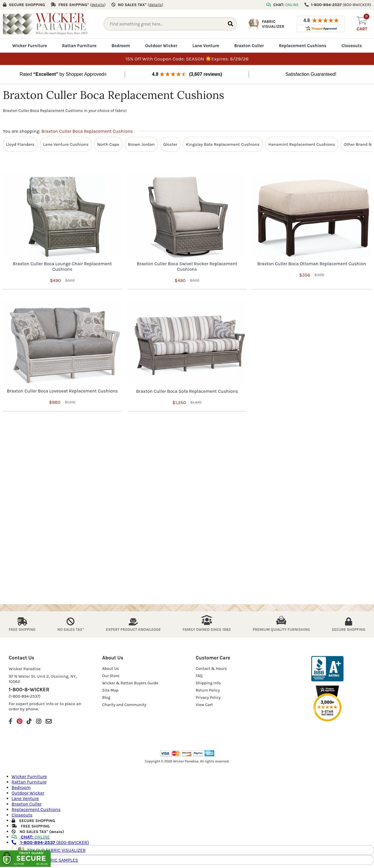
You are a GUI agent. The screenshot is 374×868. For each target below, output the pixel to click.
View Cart (204, 705)
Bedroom (121, 46)
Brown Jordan (141, 144)
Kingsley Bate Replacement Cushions (223, 144)
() (98, 5)
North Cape (108, 144)
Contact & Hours (211, 669)
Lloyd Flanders (20, 144)
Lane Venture (206, 46)
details (57, 832)
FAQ (199, 676)
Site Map (110, 690)
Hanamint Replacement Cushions (302, 144)
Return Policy (208, 690)
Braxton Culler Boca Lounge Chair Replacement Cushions (62, 266)
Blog (106, 697)
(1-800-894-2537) (25, 696)
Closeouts (352, 46)
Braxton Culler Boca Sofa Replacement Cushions (187, 391)
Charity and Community (124, 705)
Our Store (111, 676)
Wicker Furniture (30, 46)
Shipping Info (208, 683)
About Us (111, 669)
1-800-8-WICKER (29, 690)
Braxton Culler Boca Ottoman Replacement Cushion (312, 264)
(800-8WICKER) (50, 842)
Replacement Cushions (302, 46)
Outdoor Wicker (161, 46)
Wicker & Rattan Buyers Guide (130, 683)
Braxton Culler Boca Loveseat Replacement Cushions (62, 391)
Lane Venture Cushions (66, 144)
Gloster (170, 144)
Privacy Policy (208, 697)
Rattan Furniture (79, 46)
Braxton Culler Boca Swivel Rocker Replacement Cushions (187, 266)
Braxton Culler (249, 46)
